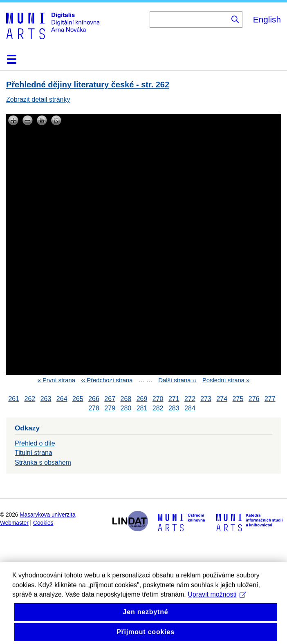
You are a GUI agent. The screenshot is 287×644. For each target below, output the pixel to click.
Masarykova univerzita (47, 515)
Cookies (43, 523)
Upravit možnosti (217, 603)
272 (190, 399)
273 (206, 399)
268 (126, 399)
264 (62, 399)
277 (270, 399)
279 (110, 408)
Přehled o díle (35, 443)
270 (158, 399)
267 (110, 399)
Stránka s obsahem (43, 462)
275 (238, 399)
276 (254, 399)
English (267, 19)
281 (142, 408)
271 (174, 399)
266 (94, 399)
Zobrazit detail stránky (38, 99)
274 (222, 399)
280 (126, 408)
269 (142, 399)
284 (190, 408)
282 (158, 408)
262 (30, 399)
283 (174, 408)
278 (94, 408)
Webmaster (14, 523)
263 (46, 399)
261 (14, 399)
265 (78, 399)
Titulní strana (34, 453)
